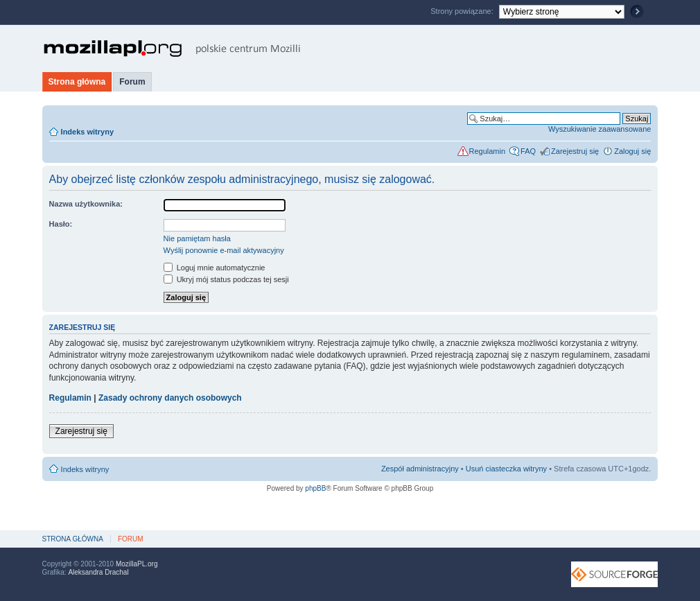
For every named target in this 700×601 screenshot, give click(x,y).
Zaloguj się (632, 151)
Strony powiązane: (463, 11)
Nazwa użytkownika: (86, 204)
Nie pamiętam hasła (197, 238)
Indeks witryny (87, 132)
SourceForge (614, 574)
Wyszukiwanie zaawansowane (600, 129)
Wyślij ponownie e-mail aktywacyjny (224, 250)
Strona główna (77, 82)
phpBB (315, 488)
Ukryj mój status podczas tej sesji (226, 279)
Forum (132, 82)
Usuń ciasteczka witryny (506, 469)
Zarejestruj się (575, 151)
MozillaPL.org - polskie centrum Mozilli (172, 49)
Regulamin (488, 151)
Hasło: (61, 224)
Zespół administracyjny (420, 469)
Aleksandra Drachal (98, 572)
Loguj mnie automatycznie (215, 268)
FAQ (528, 151)
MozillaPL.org (137, 564)
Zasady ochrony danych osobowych (170, 398)
